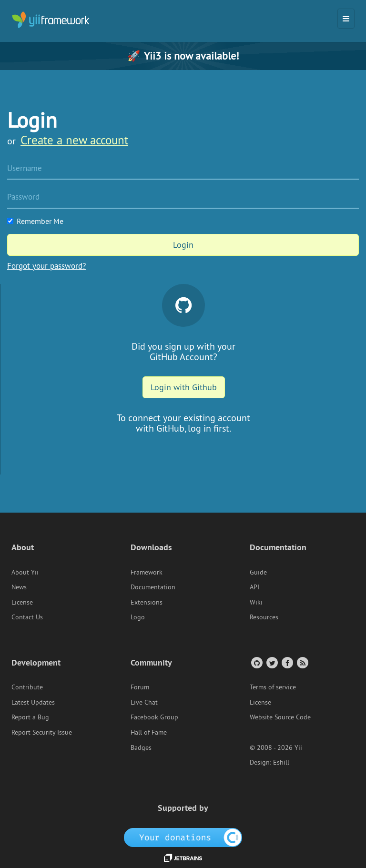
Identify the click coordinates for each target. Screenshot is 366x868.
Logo (138, 617)
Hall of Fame (149, 732)
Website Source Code (280, 717)
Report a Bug (30, 717)
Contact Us (27, 617)
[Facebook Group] (287, 662)
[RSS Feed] (302, 662)
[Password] (183, 198)
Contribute (27, 687)
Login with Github (184, 387)
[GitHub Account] (256, 662)
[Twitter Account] (271, 662)
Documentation (153, 587)
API (254, 587)
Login (183, 245)
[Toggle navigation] (346, 19)
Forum (140, 687)
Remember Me (35, 221)
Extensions (147, 602)
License (22, 602)
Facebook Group (154, 717)
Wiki (256, 602)
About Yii (25, 572)
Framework (147, 572)
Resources (264, 617)
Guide (258, 572)
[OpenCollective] (183, 837)
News (19, 587)
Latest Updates (33, 702)
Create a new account (74, 140)
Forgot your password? (46, 266)
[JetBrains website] (183, 857)
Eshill (281, 762)
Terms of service (273, 687)
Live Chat (144, 702)
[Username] (183, 169)
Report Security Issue (42, 732)
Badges (141, 747)
